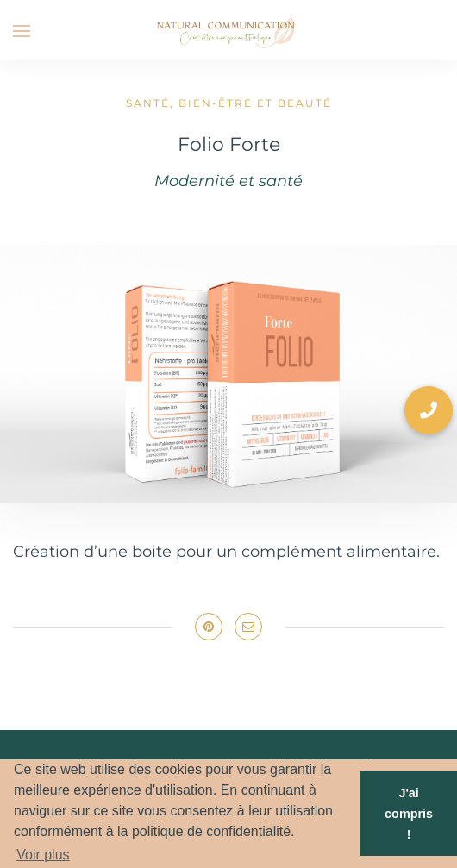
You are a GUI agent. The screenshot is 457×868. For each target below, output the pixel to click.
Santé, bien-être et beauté (229, 103)
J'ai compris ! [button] (409, 814)
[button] (429, 410)
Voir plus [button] (43, 855)
